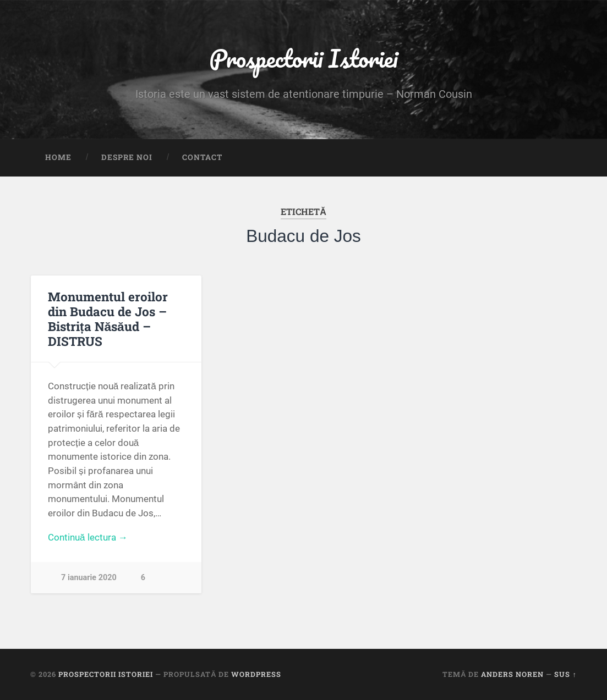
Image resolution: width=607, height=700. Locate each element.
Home (58, 157)
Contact (202, 157)
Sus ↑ (565, 674)
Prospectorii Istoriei (303, 58)
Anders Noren (512, 674)
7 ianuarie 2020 (89, 578)
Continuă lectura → (88, 537)
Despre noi (127, 157)
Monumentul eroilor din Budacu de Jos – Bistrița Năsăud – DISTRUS (108, 319)
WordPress (256, 674)
